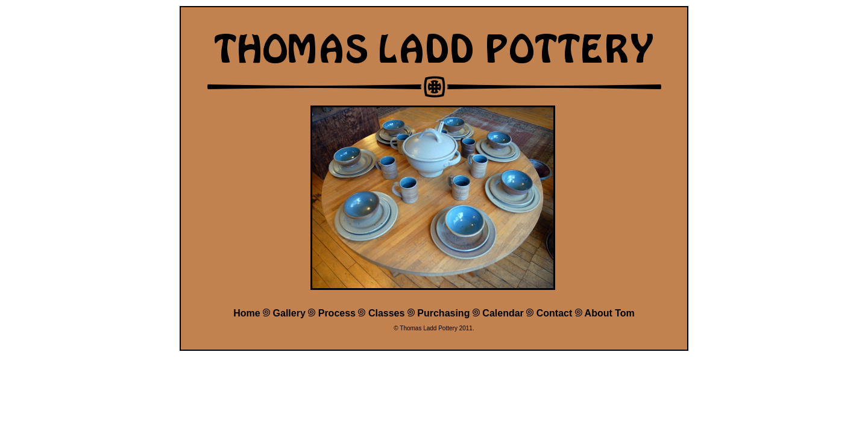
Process (337, 313)
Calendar (503, 313)
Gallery (289, 313)
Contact (555, 313)
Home (247, 313)
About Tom (610, 313)
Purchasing (443, 313)
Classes (387, 313)
